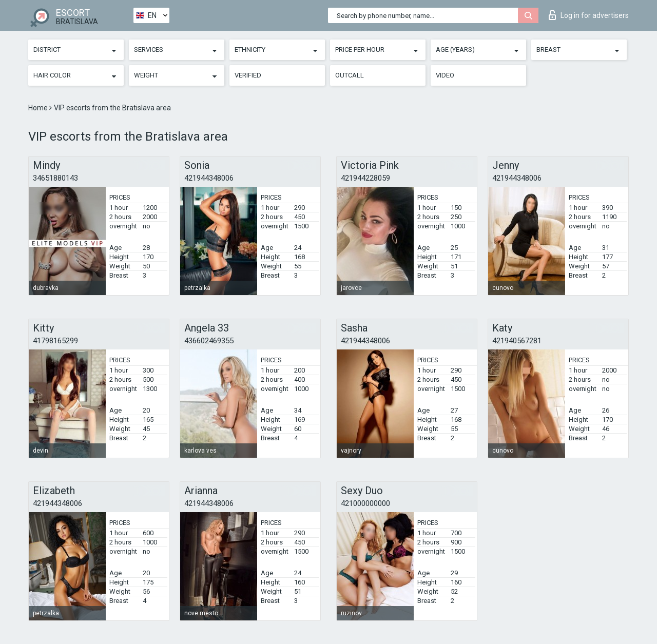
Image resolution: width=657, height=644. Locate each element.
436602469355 (209, 341)
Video (445, 75)
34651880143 (55, 178)
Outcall (350, 75)
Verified (248, 75)
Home (39, 108)
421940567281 (517, 341)
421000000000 (365, 503)
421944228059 (365, 178)
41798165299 (55, 341)
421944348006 (209, 178)
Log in (589, 15)
